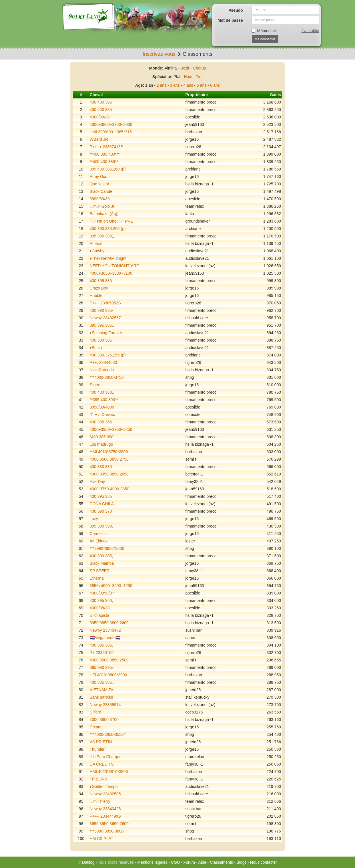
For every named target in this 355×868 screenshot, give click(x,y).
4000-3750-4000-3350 (110, 489)
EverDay (97, 481)
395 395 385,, (102, 325)
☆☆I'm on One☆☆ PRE (112, 221)
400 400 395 (101, 102)
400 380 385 (101, 340)
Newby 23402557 (105, 318)
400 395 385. (101, 645)
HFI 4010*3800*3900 (108, 675)
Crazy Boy (99, 288)
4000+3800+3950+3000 (111, 124)
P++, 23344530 (103, 362)
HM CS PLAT (102, 839)
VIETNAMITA (102, 690)
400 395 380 (101, 281)
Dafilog (88, 862)
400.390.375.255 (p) (108, 355)
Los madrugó (101, 444)
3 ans (175, 85)
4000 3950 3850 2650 (109, 474)
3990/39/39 (100, 199)
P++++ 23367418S (107, 147)
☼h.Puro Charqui (105, 757)
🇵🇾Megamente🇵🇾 (105, 638)
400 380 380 (101, 467)
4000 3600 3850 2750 (109, 459)
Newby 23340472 (105, 630)
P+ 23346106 (102, 653)
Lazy (94, 519)
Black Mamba (102, 563)
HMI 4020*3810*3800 (109, 772)
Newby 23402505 (105, 794)
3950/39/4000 (102, 407)
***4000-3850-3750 (107, 377)
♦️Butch (96, 348)
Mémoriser (264, 31)
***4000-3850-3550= (108, 734)
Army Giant (100, 177)
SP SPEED (100, 571)
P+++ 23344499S (105, 816)
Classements (221, 862)
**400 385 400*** (105, 154)
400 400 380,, (102, 392)
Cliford (95, 712)
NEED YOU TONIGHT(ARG (115, 266)
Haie (188, 77)
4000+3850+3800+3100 (111, 273)
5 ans (202, 85)
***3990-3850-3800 (107, 831)
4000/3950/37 (102, 593)
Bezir (185, 68)
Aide (202, 862)
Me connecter (265, 39)
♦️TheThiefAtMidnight (108, 258)
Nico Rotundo (102, 370)
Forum (189, 862)
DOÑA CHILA (102, 504)
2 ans (161, 85)
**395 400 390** (104, 400)
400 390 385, (101, 556)
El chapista (99, 615)
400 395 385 (101, 496)
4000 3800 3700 (104, 720)
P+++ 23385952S (105, 303)
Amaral (96, 243)
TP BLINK (99, 779)
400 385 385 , (102, 682)
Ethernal (97, 578)
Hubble (96, 296)
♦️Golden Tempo (104, 786)
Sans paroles (101, 697)
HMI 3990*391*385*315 (111, 132)
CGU (175, 862)
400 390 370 (101, 511)
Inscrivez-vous (159, 54)
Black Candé (101, 191)
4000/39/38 (100, 117)
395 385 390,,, (103, 236)
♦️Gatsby (97, 251)
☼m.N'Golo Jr (102, 206)
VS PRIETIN (101, 742)
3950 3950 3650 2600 (109, 824)
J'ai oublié (310, 31)
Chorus (199, 68)
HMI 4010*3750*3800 (109, 452)
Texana (96, 727)
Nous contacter (264, 862)
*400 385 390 (102, 437)
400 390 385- (102, 310)
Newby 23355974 (105, 705)
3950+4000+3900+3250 (111, 586)
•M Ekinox (99, 541)
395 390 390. (101, 526)
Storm (95, 385)
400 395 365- (102, 422)
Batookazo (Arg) (104, 214)
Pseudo (236, 10)
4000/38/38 (100, 608)
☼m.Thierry (100, 801)
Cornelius (98, 534)
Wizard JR (99, 139)
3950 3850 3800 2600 (109, 623)
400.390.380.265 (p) (108, 229)
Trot (199, 77)
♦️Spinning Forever (106, 333)
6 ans (215, 85)
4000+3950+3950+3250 (111, 429)
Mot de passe (230, 20)
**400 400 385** (104, 162)
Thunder (97, 749)
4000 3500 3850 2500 (109, 660)
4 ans (188, 85)
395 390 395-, (102, 667)
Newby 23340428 (105, 809)
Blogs (242, 862)
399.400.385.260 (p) (108, 169)
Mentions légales (152, 862)
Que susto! (99, 184)
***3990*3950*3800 (107, 548)
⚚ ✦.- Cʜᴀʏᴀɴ (103, 415)
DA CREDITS (102, 764)
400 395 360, (101, 601)
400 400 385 (101, 110)
